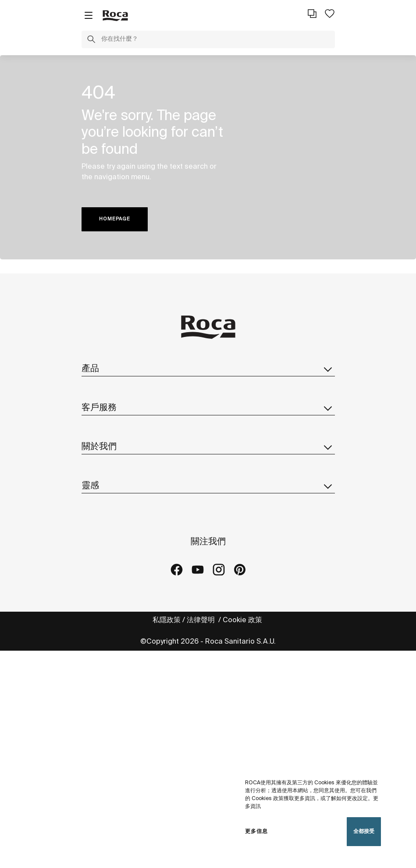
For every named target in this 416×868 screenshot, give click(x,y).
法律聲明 (202, 620)
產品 (208, 369)
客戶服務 (208, 408)
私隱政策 (167, 620)
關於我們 (208, 447)
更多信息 (256, 831)
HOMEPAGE (115, 219)
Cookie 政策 (243, 620)
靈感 (208, 486)
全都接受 (364, 831)
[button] (91, 41)
